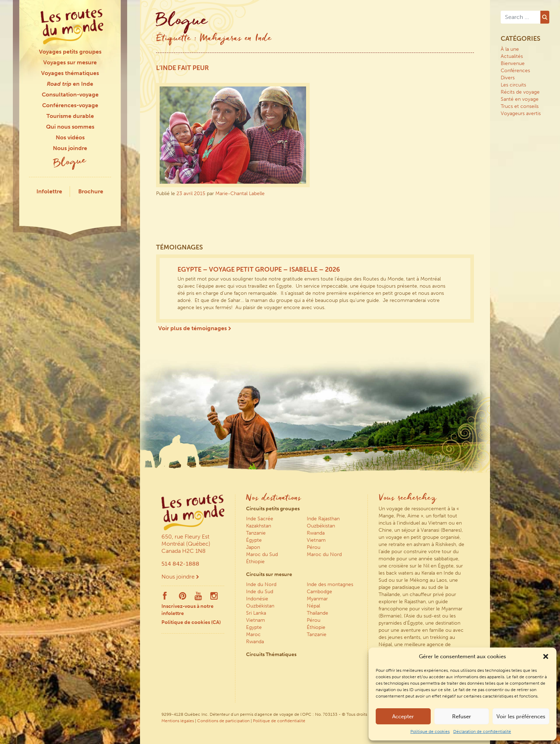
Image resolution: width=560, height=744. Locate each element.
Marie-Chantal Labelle (240, 194)
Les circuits (513, 85)
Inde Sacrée (260, 519)
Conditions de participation (223, 721)
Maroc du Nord (324, 554)
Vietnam (316, 540)
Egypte (254, 627)
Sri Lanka (256, 613)
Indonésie (257, 599)
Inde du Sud (260, 592)
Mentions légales (178, 721)
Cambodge (319, 592)
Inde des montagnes (330, 584)
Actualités (512, 56)
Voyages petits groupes (70, 52)
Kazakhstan (259, 526)
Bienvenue (513, 63)
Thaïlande (317, 613)
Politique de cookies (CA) (191, 622)
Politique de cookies (430, 731)
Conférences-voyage (70, 105)
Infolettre (49, 191)
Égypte (254, 540)
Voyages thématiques (70, 73)
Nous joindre (70, 148)
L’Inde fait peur (182, 68)
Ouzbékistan (321, 526)
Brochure (91, 191)
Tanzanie (256, 533)
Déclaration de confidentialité (482, 731)
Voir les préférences (521, 716)
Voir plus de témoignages (195, 328)
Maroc (253, 634)
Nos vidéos (70, 137)
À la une (510, 49)
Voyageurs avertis (521, 113)
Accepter (403, 716)
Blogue (70, 163)
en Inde (70, 84)
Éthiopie (255, 562)
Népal (313, 606)
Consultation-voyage (70, 95)
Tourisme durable (70, 116)
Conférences (515, 71)
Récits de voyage (520, 92)
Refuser (462, 716)
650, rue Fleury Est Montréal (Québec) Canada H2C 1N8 (186, 544)
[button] (546, 656)
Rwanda (316, 533)
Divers (508, 78)
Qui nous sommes (70, 127)
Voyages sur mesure (70, 62)
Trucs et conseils (520, 106)
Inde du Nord (261, 584)
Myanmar (317, 599)
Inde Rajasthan (323, 519)
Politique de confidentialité (279, 721)
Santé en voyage (520, 99)
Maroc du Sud (262, 554)
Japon (253, 547)
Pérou (314, 547)
